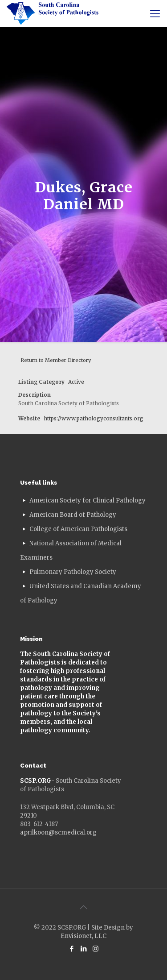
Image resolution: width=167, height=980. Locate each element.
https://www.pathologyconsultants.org (94, 418)
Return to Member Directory (56, 360)
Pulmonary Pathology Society (73, 572)
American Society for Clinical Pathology (88, 500)
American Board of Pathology (73, 515)
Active (76, 382)
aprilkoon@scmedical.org (58, 833)
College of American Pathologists (78, 529)
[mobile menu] (155, 13)
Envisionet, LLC (83, 936)
